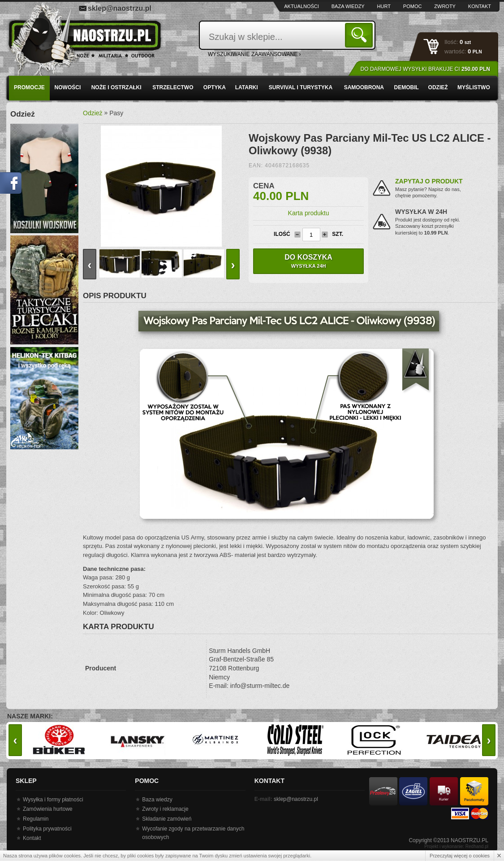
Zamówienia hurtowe (48, 809)
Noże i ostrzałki (116, 87)
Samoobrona (364, 87)
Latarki (247, 87)
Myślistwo (474, 87)
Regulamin (36, 819)
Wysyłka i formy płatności (53, 800)
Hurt (384, 6)
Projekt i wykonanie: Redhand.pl (456, 846)
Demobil (406, 87)
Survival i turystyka (301, 87)
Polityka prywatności (47, 829)
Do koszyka (308, 261)
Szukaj (360, 35)
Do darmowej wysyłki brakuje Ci (425, 69)
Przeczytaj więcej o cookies (460, 856)
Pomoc (413, 6)
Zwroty (445, 6)
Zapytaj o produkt (429, 181)
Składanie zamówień (167, 819)
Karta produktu (309, 213)
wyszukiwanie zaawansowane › (254, 54)
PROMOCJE (29, 87)
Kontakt (480, 6)
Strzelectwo (173, 87)
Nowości (68, 87)
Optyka (215, 87)
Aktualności (302, 6)
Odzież (438, 87)
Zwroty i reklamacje (165, 809)
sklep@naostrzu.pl (120, 8)
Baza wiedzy (348, 6)
